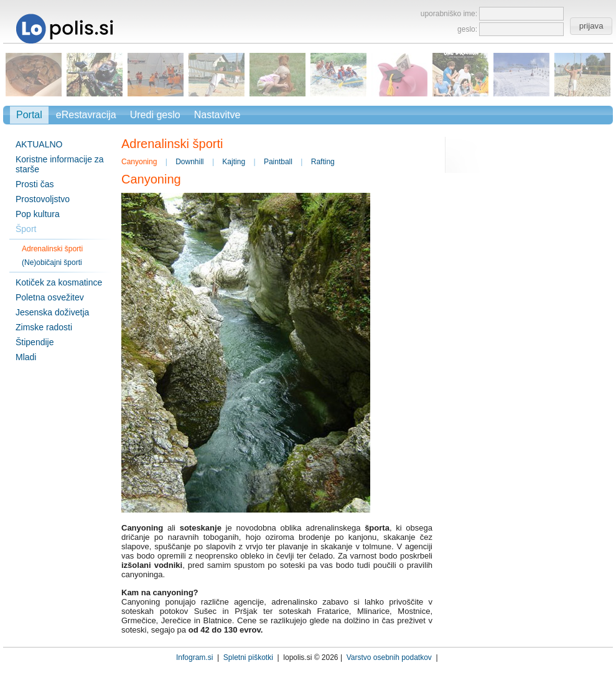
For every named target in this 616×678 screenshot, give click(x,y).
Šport (26, 229)
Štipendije (35, 342)
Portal (29, 115)
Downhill (189, 162)
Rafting (323, 162)
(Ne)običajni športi (52, 262)
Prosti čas (35, 184)
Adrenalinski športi (52, 249)
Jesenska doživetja (52, 312)
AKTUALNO (39, 144)
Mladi (26, 357)
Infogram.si (194, 657)
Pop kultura (38, 214)
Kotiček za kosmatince (59, 282)
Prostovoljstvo (43, 199)
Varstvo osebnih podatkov (389, 657)
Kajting (234, 162)
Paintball (278, 162)
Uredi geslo (155, 115)
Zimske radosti (44, 327)
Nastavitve (217, 115)
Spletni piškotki (248, 657)
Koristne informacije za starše (60, 164)
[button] (591, 26)
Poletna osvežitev (50, 297)
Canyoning (139, 162)
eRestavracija (86, 115)
